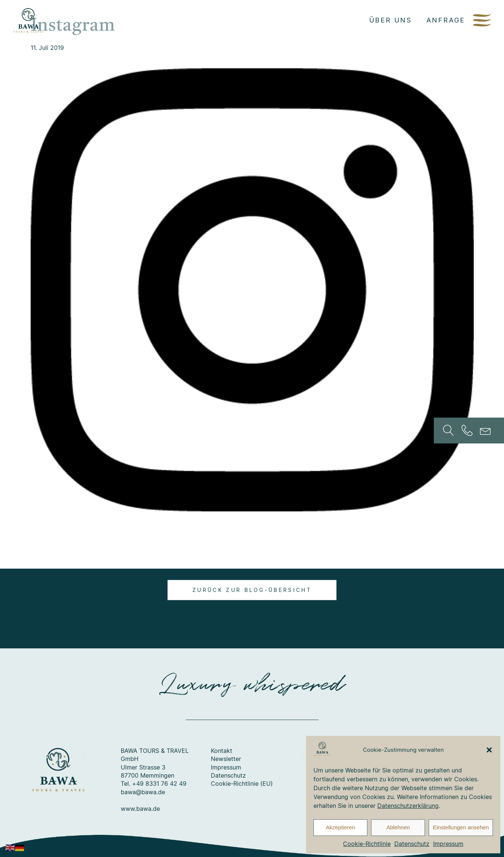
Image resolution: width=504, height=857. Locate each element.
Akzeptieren (340, 827)
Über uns (390, 20)
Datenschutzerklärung (408, 806)
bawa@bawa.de (143, 792)
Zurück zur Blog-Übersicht (252, 590)
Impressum (448, 844)
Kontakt (222, 751)
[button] (489, 750)
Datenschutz (412, 844)
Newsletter (226, 759)
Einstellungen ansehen (461, 827)
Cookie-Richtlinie (367, 844)
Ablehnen (398, 827)
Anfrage (446, 20)
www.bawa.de (140, 809)
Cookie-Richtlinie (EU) (242, 784)
